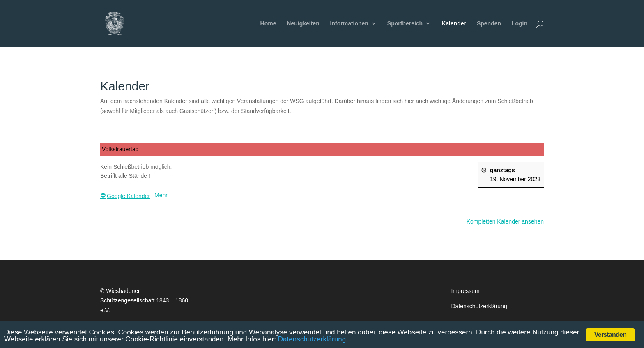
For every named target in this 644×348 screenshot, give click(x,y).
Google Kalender (125, 196)
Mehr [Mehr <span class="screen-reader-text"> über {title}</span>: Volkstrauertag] (161, 195)
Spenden (489, 24)
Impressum (465, 291)
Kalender (454, 24)
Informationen (349, 24)
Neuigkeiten (303, 24)
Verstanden (610, 335)
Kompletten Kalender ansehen (505, 221)
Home (268, 24)
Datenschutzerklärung (479, 306)
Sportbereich (405, 24)
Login (520, 24)
